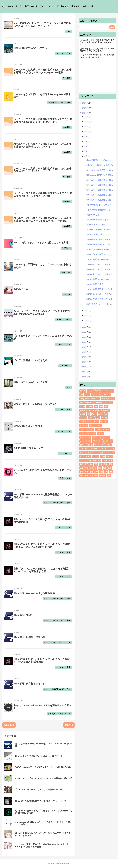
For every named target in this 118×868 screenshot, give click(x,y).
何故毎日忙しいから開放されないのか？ (35, 404)
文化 (82, 468)
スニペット (92, 433)
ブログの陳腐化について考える (30, 360)
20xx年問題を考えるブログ (28, 448)
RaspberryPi (89, 402)
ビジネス (91, 453)
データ (90, 445)
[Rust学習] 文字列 (23, 615)
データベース (99, 445)
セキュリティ (97, 437)
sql (106, 414)
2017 (85, 357)
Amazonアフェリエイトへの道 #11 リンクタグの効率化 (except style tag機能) (41, 313)
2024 (85, 113)
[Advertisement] (97, 76)
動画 (82, 464)
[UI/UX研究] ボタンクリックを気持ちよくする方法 (41, 243)
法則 (100, 468)
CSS (69, 31)
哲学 (96, 464)
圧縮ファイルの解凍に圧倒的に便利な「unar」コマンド (41, 801)
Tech (43, 6)
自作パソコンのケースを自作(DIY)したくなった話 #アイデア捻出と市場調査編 (42, 660)
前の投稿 (69, 725)
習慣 (101, 472)
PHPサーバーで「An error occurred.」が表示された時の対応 (44, 778)
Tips (96, 406)
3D (81, 391)
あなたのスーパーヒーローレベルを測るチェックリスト (101, 304)
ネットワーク (110, 449)
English (94, 395)
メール (102, 456)
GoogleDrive (85, 399)
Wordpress (105, 410)
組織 (96, 472)
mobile (101, 414)
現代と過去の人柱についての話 (30, 382)
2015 (85, 367)
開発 (91, 476)
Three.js (90, 406)
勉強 (111, 460)
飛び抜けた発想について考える (30, 48)
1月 (86, 321)
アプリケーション (64, 319)
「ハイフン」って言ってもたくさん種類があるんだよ (39, 790)
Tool (69, 103)
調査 (82, 476)
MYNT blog (7, 6)
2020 (85, 342)
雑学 (96, 476)
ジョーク (51, 714)
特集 (82, 472)
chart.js (83, 414)
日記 (69, 53)
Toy (106, 406)
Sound (82, 406)
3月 (86, 311)
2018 (85, 352)
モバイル (109, 456)
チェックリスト (64, 714)
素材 (91, 472)
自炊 (106, 472)
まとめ (97, 418)
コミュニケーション (87, 429)
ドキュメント (85, 449)
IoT (98, 399)
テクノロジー (65, 366)
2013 (85, 377)
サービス (106, 429)
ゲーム (92, 426)
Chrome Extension (107, 391)
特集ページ (88, 6)
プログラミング (58, 503)
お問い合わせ (31, 6)
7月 (86, 141)
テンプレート (108, 441)
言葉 (111, 472)
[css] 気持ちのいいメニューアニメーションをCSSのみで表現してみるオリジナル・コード (42, 25)
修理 (94, 460)
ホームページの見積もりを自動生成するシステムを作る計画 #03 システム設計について (43, 170)
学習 (62, 478)
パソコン (60, 527)
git (88, 414)
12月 (87, 117)
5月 (86, 151)
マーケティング (85, 456)
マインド (67, 295)
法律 (105, 468)
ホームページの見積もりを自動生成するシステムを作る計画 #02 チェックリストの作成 (43, 195)
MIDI (112, 399)
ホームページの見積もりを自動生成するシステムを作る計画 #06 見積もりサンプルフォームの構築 (43, 71)
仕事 (89, 460)
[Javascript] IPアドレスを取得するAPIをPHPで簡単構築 (100, 175)
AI (85, 391)
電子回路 (103, 476)
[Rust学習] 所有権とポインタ (29, 684)
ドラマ (101, 449)
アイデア (60, 53)
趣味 (87, 476)
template (83, 418)
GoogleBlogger (104, 395)
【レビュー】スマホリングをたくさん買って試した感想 (101, 225)
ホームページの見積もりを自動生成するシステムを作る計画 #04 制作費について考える (43, 145)
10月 (87, 127)
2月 (86, 316)
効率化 (105, 460)
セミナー (106, 437)
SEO (105, 402)
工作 (106, 464)
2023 (85, 327)
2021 (85, 337)
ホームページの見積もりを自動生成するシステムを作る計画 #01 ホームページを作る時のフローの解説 (43, 219)
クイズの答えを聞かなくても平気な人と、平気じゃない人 (101, 254)
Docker (87, 395)
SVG (111, 402)
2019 (85, 347)
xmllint (91, 418)
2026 (85, 103)
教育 (111, 464)
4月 (86, 156)
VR (90, 410)
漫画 (110, 468)
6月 (86, 146)
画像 (87, 472)
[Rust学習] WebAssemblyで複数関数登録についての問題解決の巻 (101, 259)
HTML (93, 399)
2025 (85, 108)
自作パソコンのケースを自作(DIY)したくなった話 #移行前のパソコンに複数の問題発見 (42, 545)
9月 (86, 132)
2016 (85, 362)
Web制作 (67, 78)
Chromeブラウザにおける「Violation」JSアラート (39, 756)
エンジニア (104, 422)
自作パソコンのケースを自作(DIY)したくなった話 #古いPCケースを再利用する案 (42, 570)
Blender (90, 391)
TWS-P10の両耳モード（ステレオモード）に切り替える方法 (43, 767)
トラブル (108, 445)
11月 (87, 122)
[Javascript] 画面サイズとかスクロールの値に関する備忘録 (101, 210)
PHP (62, 103)
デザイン (83, 445)
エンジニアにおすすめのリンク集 (64, 6)
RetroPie (99, 402)
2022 (85, 332)
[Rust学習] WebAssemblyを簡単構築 (34, 593)
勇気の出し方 (21, 289)
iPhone (94, 414)
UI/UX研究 (66, 248)
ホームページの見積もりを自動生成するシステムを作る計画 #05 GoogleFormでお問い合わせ (43, 121)
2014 (85, 372)
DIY (81, 395)
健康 (99, 460)
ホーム (18, 6)
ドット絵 (94, 449)
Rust (46, 503)
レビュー (60, 344)
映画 (91, 468)
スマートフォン (85, 437)
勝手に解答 (89, 464)
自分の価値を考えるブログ (28, 426)
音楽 (109, 476)
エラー (96, 422)
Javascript (52, 103)
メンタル (95, 456)
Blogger (67, 864)
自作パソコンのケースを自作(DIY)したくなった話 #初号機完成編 (101, 264)
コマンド (99, 426)
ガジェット (84, 426)
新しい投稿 (9, 725)
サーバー (98, 429)
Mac (82, 402)
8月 (86, 136)
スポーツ (100, 433)
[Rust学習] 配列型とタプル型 (29, 637)
